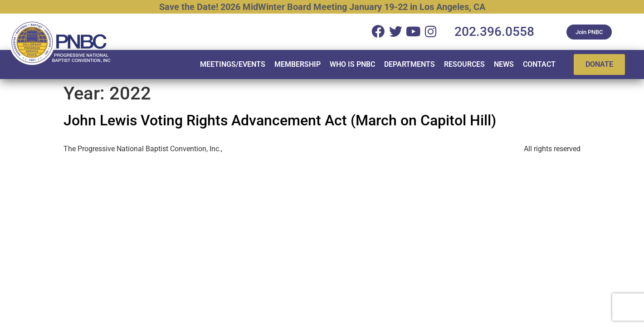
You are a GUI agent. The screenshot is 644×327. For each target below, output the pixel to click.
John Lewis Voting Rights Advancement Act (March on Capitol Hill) (280, 120)
